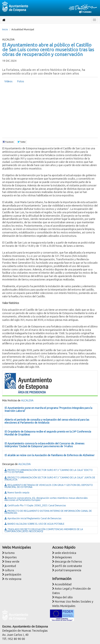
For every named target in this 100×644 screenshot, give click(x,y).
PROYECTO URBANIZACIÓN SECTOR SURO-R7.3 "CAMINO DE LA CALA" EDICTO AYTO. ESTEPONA (49, 471)
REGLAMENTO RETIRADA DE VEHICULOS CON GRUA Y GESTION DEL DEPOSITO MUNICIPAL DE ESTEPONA (49, 486)
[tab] (8, 81)
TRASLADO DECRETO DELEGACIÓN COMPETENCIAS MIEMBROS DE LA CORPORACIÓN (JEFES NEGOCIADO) (44, 530)
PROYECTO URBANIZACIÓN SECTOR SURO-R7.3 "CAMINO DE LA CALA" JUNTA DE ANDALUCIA (50, 479)
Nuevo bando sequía (17, 492)
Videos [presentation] (8, 81)
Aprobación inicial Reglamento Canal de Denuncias (33, 518)
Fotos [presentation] (21, 81)
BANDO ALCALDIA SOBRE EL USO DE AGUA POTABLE (34, 524)
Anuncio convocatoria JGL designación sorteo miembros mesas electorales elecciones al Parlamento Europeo (46, 499)
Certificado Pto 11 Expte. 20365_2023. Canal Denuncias (35, 505)
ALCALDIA (27, 400)
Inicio (5, 29)
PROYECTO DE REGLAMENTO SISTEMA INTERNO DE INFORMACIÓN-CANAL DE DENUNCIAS (48, 512)
